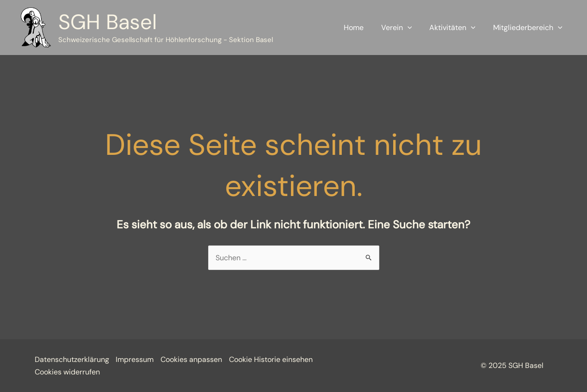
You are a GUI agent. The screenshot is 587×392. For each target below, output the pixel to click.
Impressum (135, 359)
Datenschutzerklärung (72, 359)
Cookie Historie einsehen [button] (271, 359)
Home (363, 28)
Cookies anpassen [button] (192, 359)
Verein (404, 28)
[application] (414, 28)
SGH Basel (108, 22)
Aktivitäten (457, 28)
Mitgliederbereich (529, 28)
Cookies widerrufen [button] (67, 372)
